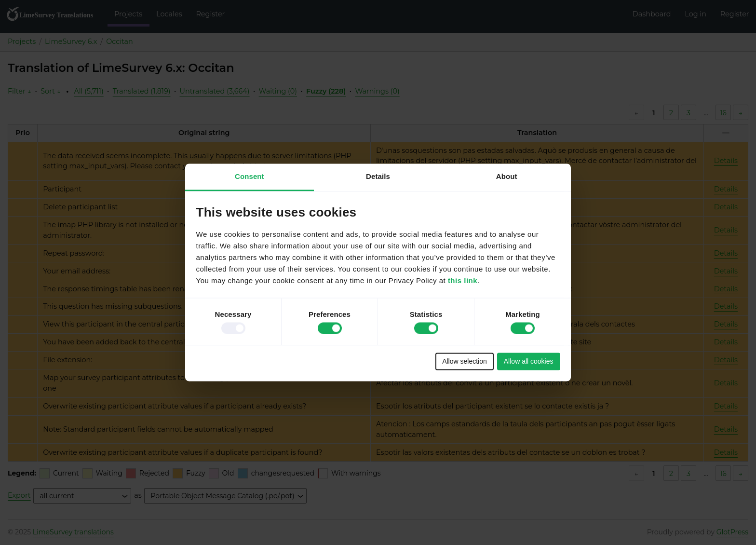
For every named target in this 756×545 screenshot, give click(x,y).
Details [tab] (378, 176)
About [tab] (507, 176)
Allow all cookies (529, 361)
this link (463, 281)
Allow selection (465, 361)
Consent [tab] (250, 176)
